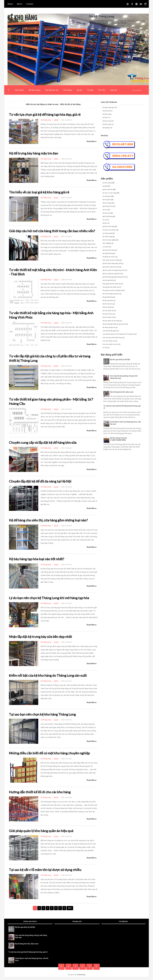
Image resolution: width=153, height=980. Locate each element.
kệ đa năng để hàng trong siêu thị (114, 324)
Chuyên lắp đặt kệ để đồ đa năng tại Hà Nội (43, 485)
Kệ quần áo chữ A (109, 257)
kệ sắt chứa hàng (109, 250)
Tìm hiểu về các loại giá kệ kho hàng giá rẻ (41, 192)
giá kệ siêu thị (107, 206)
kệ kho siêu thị (108, 304)
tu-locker (106, 247)
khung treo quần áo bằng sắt (112, 290)
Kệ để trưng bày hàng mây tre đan (35, 153)
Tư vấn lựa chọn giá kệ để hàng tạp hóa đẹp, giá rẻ (48, 114)
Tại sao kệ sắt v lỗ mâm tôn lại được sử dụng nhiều (48, 873)
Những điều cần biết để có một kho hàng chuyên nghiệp (53, 756)
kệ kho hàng (107, 203)
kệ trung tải (106, 200)
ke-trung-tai (107, 196)
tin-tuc (105, 210)
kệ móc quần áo (108, 311)
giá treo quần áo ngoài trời (112, 274)
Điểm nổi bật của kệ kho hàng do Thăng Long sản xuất (51, 679)
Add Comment (66, 120)
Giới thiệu (19, 90)
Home (10, 4)
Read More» (92, 141)
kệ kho (105, 223)
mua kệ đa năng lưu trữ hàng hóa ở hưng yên (118, 334)
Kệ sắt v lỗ (106, 117)
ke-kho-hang (107, 183)
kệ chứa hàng (107, 237)
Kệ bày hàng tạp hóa (110, 107)
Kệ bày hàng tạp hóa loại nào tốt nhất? (39, 562)
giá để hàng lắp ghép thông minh (114, 277)
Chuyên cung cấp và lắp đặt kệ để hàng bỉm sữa (46, 446)
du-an (105, 220)
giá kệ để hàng (108, 216)
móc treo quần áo (109, 341)
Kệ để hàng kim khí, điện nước (122, 392)
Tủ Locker (68, 90)
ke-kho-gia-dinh (108, 280)
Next (71, 911)
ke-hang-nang (107, 233)
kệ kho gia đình (108, 301)
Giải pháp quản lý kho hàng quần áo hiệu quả (44, 834)
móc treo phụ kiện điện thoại (112, 338)
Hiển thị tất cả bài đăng (70, 104)
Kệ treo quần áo (108, 124)
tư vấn (105, 348)
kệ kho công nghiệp (109, 240)
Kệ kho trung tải (108, 121)
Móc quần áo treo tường (111, 260)
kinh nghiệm (107, 243)
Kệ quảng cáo (107, 128)
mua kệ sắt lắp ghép (109, 331)
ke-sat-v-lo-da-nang (109, 193)
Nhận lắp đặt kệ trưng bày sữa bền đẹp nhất (43, 640)
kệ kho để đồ (107, 307)
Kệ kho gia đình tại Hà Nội (120, 360)
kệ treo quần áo (108, 317)
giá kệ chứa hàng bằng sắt (112, 263)
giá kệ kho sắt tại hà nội (111, 267)
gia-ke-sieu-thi (107, 189)
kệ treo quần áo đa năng (111, 321)
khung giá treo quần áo (111, 287)
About (19, 4)
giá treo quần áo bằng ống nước (114, 270)
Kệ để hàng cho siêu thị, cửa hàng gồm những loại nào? (51, 524)
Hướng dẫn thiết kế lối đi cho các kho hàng (42, 795)
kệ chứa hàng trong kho (111, 294)
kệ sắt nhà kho (108, 314)
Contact (30, 4)
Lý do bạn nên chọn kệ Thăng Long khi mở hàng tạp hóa (52, 601)
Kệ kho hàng (24, 18)
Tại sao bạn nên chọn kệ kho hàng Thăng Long (45, 717)
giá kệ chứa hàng (109, 226)
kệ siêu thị (106, 213)
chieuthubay (81, 978)
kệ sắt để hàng (108, 253)
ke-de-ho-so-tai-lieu (109, 230)
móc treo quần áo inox (110, 344)
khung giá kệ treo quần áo (112, 284)
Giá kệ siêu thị (52, 90)
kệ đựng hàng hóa (109, 327)
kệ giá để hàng (108, 297)
